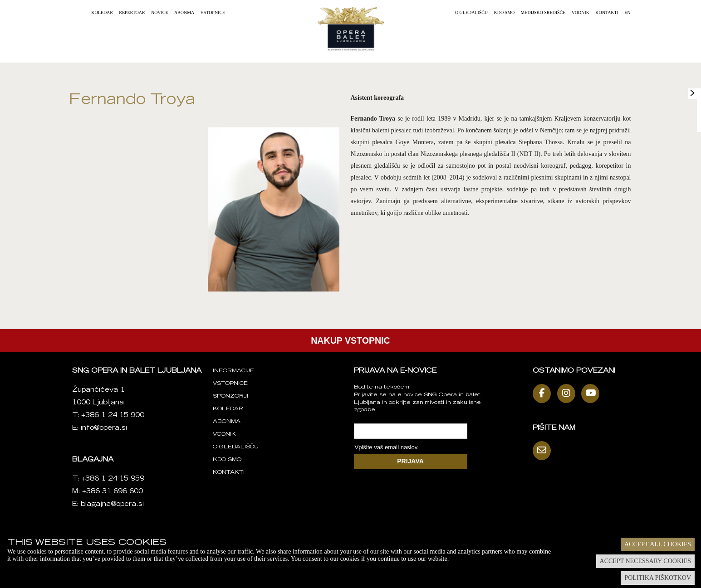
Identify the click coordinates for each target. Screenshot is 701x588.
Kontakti (607, 12)
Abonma (184, 12)
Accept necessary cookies (645, 561)
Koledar (102, 12)
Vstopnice (213, 12)
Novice (160, 12)
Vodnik (581, 12)
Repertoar (132, 12)
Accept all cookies (658, 544)
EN (627, 12)
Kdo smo (504, 12)
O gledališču (471, 12)
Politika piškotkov (658, 578)
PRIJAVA (410, 461)
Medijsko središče (543, 12)
